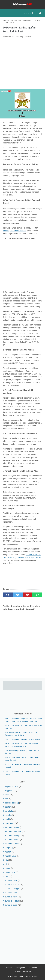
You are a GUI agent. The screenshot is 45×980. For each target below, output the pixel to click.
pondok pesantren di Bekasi (14, 231)
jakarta (8, 815)
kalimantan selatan (13, 831)
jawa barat (10, 823)
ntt (6, 864)
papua (8, 868)
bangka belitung (12, 803)
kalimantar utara (12, 844)
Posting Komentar (24, 37)
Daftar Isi (17, 971)
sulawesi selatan (12, 885)
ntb (6, 860)
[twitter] (18, 595)
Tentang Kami (20, 968)
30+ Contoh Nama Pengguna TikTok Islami (23, 739)
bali (7, 799)
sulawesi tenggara (13, 889)
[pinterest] (28, 595)
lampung (9, 848)
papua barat (10, 872)
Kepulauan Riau (12, 786)
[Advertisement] (22, 64)
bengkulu (9, 811)
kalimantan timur (12, 840)
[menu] (6, 13)
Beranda (9, 968)
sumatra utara (11, 905)
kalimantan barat (12, 827)
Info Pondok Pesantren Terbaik (26, 976)
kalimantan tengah (13, 836)
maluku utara (11, 856)
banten (8, 807)
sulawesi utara (11, 893)
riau (7, 876)
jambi (7, 819)
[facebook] (8, 595)
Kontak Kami (32, 968)
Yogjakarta (10, 791)
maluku (8, 852)
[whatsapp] (37, 595)
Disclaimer (27, 971)
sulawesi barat (11, 880)
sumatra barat (11, 897)
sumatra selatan (12, 901)
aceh (7, 795)
